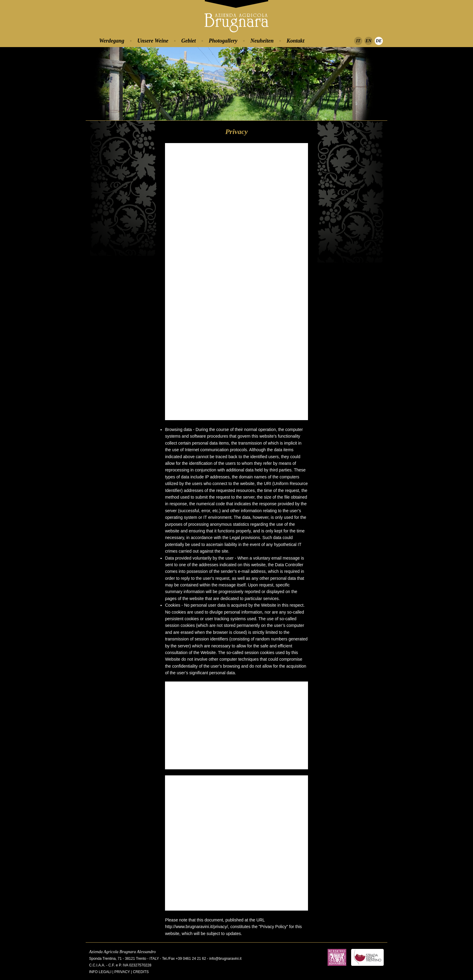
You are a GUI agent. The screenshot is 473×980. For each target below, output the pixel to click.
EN (368, 41)
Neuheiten (262, 41)
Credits (141, 972)
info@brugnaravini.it (225, 959)
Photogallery (223, 41)
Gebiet (189, 41)
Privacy (122, 972)
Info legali (100, 972)
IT (358, 41)
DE (379, 41)
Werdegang (112, 41)
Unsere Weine (153, 41)
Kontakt (295, 41)
